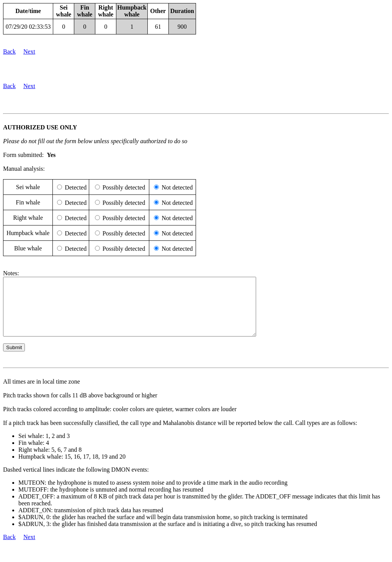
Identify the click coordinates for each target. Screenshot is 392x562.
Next (29, 51)
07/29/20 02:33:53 (28, 27)
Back (9, 51)
